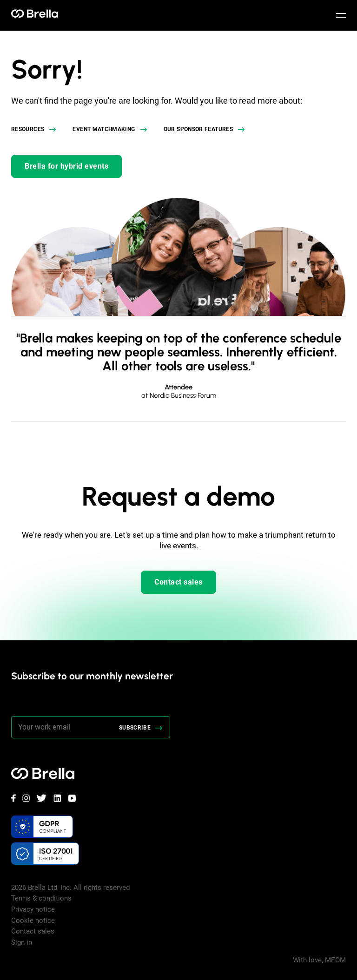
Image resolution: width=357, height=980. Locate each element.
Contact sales (178, 582)
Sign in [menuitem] (22, 942)
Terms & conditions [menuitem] (41, 898)
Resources (28, 129)
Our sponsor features (198, 129)
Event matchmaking (104, 129)
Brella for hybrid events (66, 166)
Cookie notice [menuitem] (33, 921)
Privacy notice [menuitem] (33, 909)
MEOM (335, 960)
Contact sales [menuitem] (33, 931)
